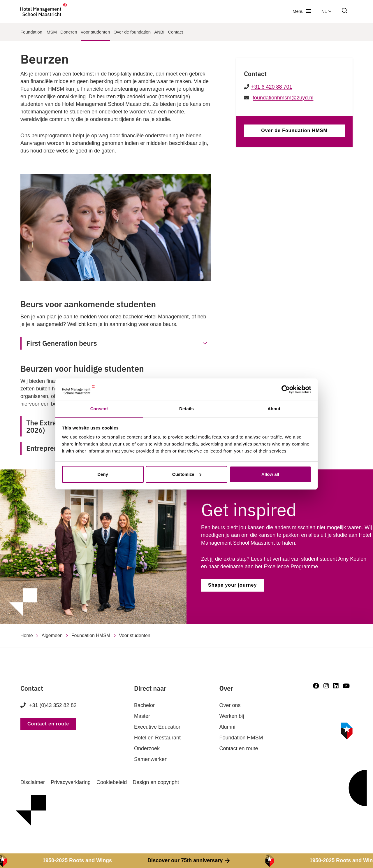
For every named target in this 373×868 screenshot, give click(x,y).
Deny (103, 474)
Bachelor (144, 705)
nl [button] (326, 11)
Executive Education (158, 727)
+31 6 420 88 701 (272, 87)
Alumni (227, 727)
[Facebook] (316, 686)
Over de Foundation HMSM (294, 130)
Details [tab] (186, 409)
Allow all (270, 474)
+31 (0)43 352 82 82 (49, 705)
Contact (175, 32)
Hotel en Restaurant (157, 738)
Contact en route (48, 724)
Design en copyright (156, 782)
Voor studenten (95, 32)
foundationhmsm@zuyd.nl (283, 98)
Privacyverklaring (71, 782)
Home (27, 635)
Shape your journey (232, 585)
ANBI (159, 32)
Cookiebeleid (112, 782)
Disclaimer (33, 782)
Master (142, 716)
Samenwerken (151, 759)
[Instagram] (326, 686)
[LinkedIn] (336, 686)
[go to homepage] (44, 11)
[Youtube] (346, 686)
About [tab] (274, 409)
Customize (187, 474)
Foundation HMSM (39, 32)
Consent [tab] (99, 409)
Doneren (69, 32)
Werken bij (232, 716)
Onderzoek (147, 748)
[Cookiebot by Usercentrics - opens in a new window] (286, 390)
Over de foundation (132, 32)
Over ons (230, 705)
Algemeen (52, 635)
